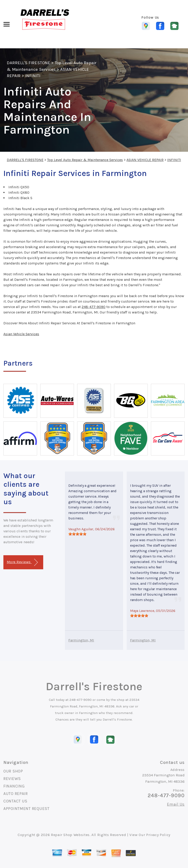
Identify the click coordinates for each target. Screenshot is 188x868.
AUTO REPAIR (16, 794)
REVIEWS (12, 779)
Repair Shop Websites (70, 835)
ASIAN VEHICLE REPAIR (145, 160)
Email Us (176, 804)
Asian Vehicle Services (21, 334)
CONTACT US (15, 801)
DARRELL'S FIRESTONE (29, 63)
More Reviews (22, 562)
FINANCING (14, 786)
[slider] (77, 534)
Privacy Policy (158, 835)
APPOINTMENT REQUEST (26, 809)
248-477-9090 (94, 307)
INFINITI (33, 76)
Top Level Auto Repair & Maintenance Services (85, 160)
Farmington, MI (81, 640)
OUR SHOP (13, 771)
